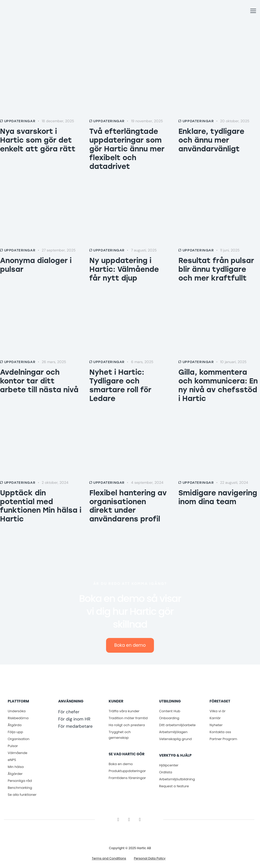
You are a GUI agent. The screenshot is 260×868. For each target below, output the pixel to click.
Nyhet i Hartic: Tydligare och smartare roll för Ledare (120, 385)
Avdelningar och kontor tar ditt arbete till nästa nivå (39, 381)
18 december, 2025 (58, 121)
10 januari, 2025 (233, 362)
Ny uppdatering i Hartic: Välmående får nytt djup (124, 269)
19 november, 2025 (147, 121)
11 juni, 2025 (230, 250)
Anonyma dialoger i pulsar (36, 265)
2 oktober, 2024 (55, 482)
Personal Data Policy (150, 858)
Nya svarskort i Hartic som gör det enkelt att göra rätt (38, 140)
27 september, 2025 (59, 250)
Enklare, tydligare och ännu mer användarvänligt (211, 140)
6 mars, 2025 (142, 362)
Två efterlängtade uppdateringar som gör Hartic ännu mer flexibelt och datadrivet (127, 149)
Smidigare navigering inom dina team (218, 497)
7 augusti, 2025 (144, 250)
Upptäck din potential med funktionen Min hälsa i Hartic (41, 506)
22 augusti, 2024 (234, 482)
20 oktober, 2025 (235, 121)
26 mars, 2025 (54, 362)
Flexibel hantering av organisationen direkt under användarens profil (128, 506)
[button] (253, 11)
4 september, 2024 (147, 482)
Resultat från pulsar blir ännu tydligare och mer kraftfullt (216, 269)
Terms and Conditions (109, 858)
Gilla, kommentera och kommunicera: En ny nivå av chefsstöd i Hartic (218, 385)
